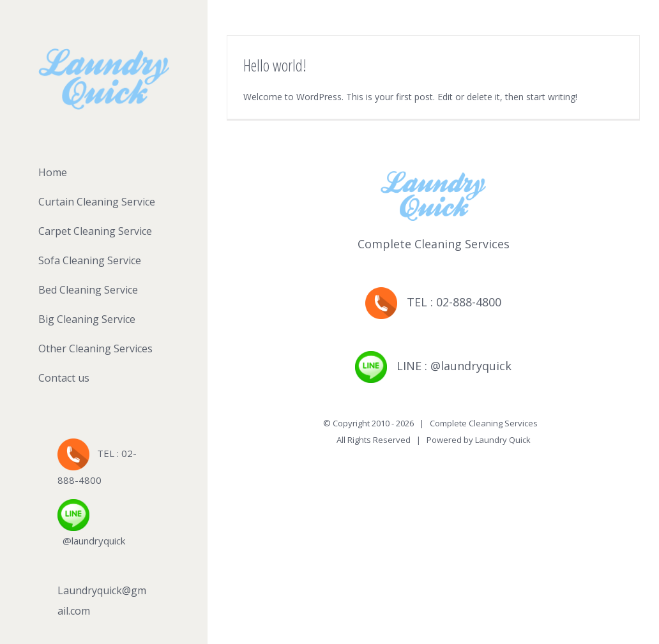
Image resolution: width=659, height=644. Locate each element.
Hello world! (275, 65)
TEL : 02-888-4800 (433, 302)
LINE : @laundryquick (433, 366)
